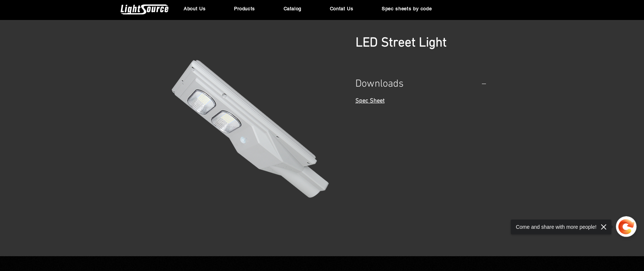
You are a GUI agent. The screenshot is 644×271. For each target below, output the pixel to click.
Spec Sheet (370, 101)
